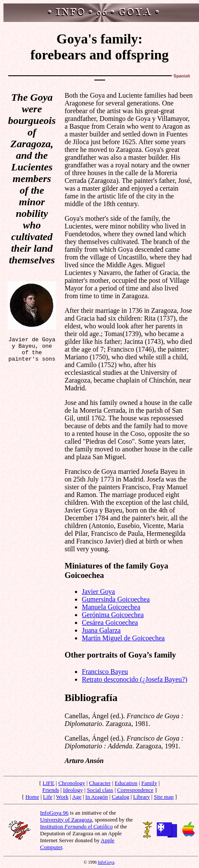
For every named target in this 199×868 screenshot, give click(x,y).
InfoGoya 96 (54, 813)
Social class (100, 790)
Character (100, 783)
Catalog (121, 797)
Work (62, 797)
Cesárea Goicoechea (110, 622)
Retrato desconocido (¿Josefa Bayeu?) (135, 679)
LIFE (48, 783)
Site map (164, 797)
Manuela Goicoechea (111, 607)
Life (48, 797)
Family (149, 783)
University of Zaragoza (66, 820)
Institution (76, 826)
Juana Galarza (101, 630)
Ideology (73, 790)
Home (32, 797)
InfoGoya (106, 862)
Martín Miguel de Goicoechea (123, 638)
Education (126, 783)
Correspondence (135, 790)
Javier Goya (98, 592)
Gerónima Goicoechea (113, 615)
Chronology (72, 783)
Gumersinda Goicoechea (116, 599)
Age (77, 797)
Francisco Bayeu (105, 672)
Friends (51, 790)
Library (141, 797)
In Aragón (96, 797)
